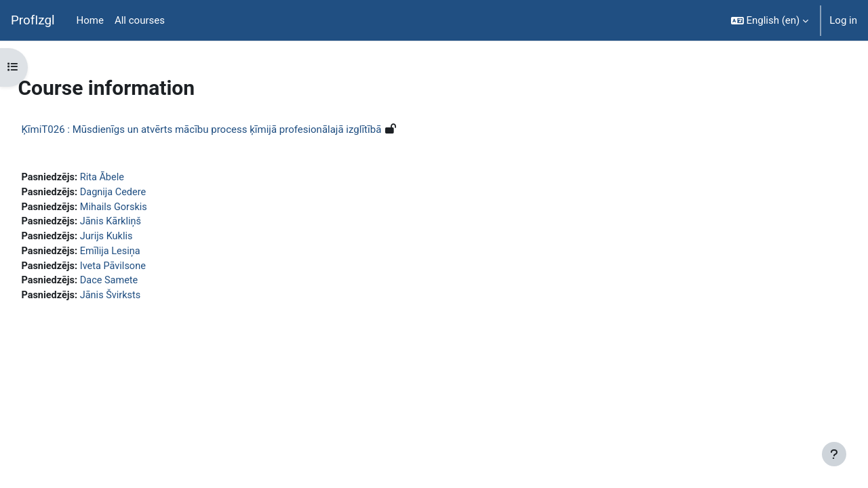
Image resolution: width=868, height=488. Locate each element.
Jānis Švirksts (143, 300)
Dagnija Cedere (146, 193)
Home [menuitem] (90, 20)
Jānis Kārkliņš (143, 224)
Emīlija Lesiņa (143, 254)
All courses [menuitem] (140, 20)
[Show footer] (834, 454)
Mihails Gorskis (147, 208)
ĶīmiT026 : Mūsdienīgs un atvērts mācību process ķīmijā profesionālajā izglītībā (232, 129)
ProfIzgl (33, 20)
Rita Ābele (135, 178)
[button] (770, 20)
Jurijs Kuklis (139, 239)
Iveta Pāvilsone (146, 269)
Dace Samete (142, 285)
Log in (843, 20)
